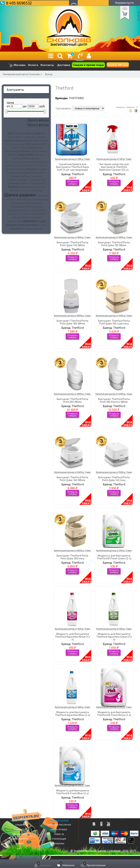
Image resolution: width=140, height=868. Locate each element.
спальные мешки (28, 225)
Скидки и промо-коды (88, 65)
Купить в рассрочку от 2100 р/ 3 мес (114, 316)
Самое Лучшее (59, 829)
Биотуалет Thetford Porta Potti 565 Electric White (114, 400)
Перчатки (41, 165)
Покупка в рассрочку (59, 825)
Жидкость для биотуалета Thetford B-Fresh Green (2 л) (114, 557)
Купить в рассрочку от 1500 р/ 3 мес (114, 472)
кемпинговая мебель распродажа (26, 210)
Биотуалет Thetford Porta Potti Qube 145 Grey (114, 479)
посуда (41, 221)
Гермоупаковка (15, 144)
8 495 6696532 (19, 3)
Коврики (25, 151)
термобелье (17, 228)
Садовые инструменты (22, 172)
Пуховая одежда (16, 169)
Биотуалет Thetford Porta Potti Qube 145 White (72, 244)
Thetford (76, 98)
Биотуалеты (15, 89)
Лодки (35, 151)
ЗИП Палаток (33, 144)
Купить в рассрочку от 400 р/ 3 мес (114, 629)
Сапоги (41, 172)
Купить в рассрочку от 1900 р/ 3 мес (114, 237)
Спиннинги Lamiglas (18, 180)
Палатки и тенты (25, 165)
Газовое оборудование (18, 140)
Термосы (14, 187)
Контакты (47, 65)
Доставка (64, 65)
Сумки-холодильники (33, 183)
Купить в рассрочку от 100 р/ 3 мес (73, 159)
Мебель (13, 155)
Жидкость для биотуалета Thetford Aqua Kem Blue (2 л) (73, 713)
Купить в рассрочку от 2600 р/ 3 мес (72, 550)
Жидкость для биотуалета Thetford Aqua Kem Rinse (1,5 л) (72, 637)
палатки (29, 221)
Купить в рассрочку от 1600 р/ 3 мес (72, 237)
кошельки (13, 214)
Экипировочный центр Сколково (21, 74)
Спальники (37, 176)
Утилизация (59, 839)
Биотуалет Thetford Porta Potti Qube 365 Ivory (72, 557)
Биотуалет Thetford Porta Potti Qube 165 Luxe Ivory (114, 322)
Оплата (33, 65)
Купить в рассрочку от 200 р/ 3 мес (114, 550)
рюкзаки (11, 225)
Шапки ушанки (20, 195)
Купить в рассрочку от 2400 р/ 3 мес (73, 472)
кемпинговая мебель (18, 199)
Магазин (17, 65)
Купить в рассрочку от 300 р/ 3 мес (73, 629)
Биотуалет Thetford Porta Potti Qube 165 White (114, 244)
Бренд (49, 74)
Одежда (40, 155)
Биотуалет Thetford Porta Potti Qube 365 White (72, 322)
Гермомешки (41, 140)
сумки (43, 225)
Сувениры (14, 183)
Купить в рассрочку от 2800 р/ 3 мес (72, 316)
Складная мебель (20, 176)
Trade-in (59, 834)
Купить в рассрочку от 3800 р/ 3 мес (72, 394)
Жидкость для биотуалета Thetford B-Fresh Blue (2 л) (72, 792)
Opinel (11, 133)
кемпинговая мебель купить (26, 207)
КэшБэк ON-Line (118, 65)
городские (43, 195)
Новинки (59, 843)
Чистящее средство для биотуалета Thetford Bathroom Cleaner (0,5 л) (114, 167)
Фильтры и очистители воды (26, 190)
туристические (34, 229)
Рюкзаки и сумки (37, 169)
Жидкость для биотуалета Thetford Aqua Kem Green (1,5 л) (114, 637)
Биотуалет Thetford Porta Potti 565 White (72, 400)
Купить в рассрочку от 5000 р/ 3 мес (114, 394)
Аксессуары (33, 133)
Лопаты (43, 151)
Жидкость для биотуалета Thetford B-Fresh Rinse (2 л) (114, 713)
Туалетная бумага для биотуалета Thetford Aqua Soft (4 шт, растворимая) (72, 167)
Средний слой (38, 180)
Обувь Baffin (26, 155)
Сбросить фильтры (38, 120)
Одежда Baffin (20, 158)
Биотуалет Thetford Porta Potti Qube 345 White (72, 479)
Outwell (20, 133)
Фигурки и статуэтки (33, 187)
